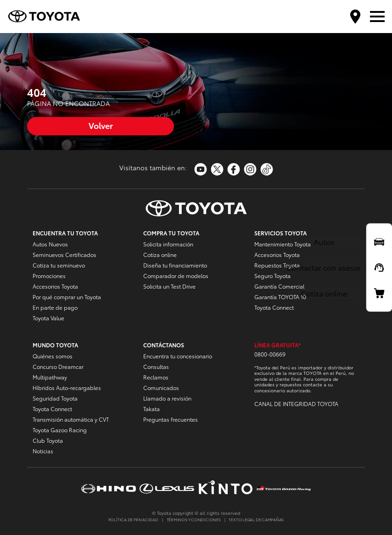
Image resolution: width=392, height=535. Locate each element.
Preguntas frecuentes (171, 419)
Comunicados (161, 387)
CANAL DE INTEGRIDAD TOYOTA (296, 404)
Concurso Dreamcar (58, 366)
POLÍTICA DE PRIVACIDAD (133, 519)
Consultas (156, 366)
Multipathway (50, 377)
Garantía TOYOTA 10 (280, 297)
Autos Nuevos (50, 244)
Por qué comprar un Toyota (67, 297)
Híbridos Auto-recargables (67, 387)
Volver (101, 125)
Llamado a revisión (167, 398)
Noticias (43, 451)
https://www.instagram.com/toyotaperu (250, 169)
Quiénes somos (53, 356)
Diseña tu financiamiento (175, 265)
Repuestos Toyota (277, 265)
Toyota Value (48, 318)
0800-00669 (270, 354)
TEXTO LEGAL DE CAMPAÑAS (256, 519)
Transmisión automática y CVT (71, 419)
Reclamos (156, 377)
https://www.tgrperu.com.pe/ (283, 488)
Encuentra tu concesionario (178, 356)
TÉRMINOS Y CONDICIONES (194, 519)
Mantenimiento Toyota (283, 244)
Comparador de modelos (176, 276)
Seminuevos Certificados (64, 254)
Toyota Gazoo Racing (60, 430)
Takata (151, 409)
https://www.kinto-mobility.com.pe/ (225, 488)
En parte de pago (55, 307)
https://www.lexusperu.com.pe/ (167, 488)
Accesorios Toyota (55, 286)
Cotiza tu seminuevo (59, 265)
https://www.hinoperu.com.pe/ (109, 488)
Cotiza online (160, 254)
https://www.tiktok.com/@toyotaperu (267, 169)
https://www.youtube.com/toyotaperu (201, 169)
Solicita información (168, 244)
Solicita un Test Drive (169, 286)
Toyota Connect (274, 307)
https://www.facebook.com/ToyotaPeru (234, 169)
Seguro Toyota (272, 276)
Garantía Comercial (279, 286)
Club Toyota (48, 440)
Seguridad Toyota (55, 398)
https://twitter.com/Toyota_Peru (217, 169)
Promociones (49, 276)
